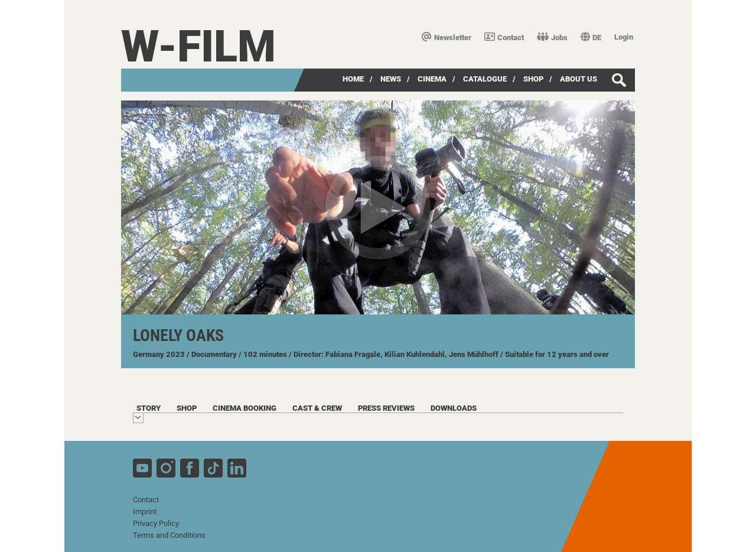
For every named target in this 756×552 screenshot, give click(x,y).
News (391, 79)
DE (591, 38)
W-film (198, 46)
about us (579, 79)
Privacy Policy (156, 523)
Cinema (432, 79)
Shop (533, 79)
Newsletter (447, 38)
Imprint (145, 512)
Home (353, 79)
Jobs (552, 38)
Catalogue (485, 79)
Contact (504, 38)
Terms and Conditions (169, 535)
